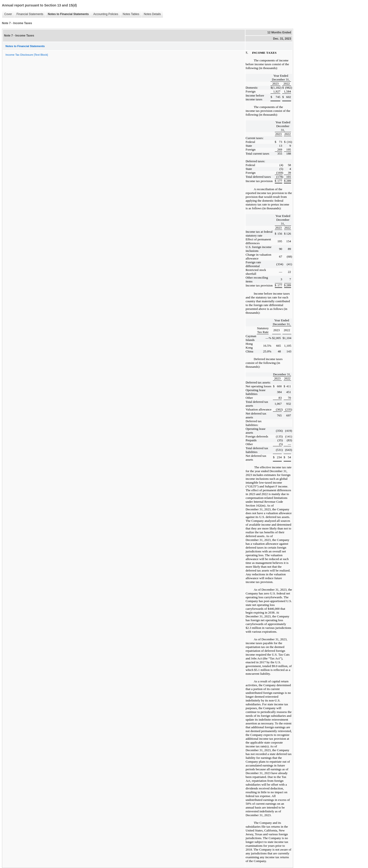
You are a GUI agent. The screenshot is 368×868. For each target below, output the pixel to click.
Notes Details (151, 14)
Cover (7, 14)
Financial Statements (29, 14)
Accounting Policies (104, 14)
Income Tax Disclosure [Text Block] (27, 55)
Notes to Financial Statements (67, 14)
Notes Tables (130, 14)
